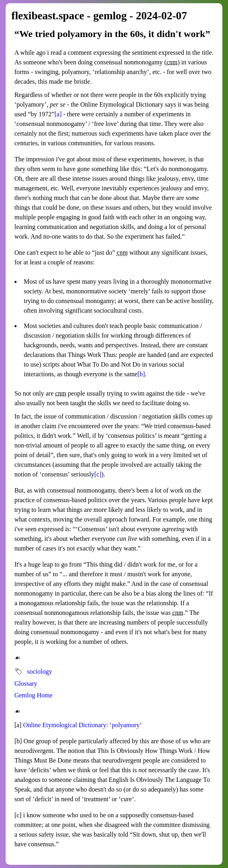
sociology (39, 671)
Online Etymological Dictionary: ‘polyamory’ (82, 725)
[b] (141, 374)
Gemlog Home (34, 695)
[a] (58, 114)
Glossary (26, 683)
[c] (98, 474)
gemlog (110, 16)
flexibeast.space (48, 16)
